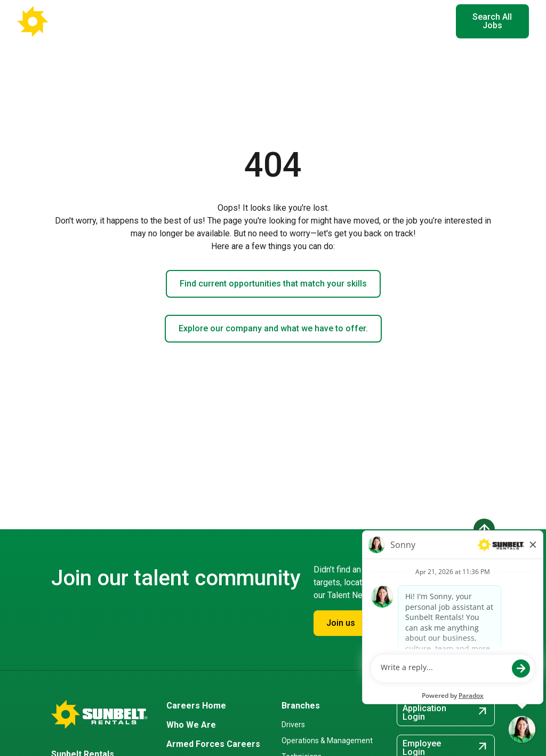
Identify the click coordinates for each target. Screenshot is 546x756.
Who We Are (191, 725)
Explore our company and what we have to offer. (273, 328)
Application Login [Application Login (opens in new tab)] (446, 713)
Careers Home (196, 706)
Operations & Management (327, 741)
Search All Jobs (492, 21)
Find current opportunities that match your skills (273, 284)
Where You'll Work (207, 21)
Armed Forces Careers (213, 744)
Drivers (293, 725)
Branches (301, 706)
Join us (341, 623)
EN (431, 21)
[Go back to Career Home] (69, 21)
